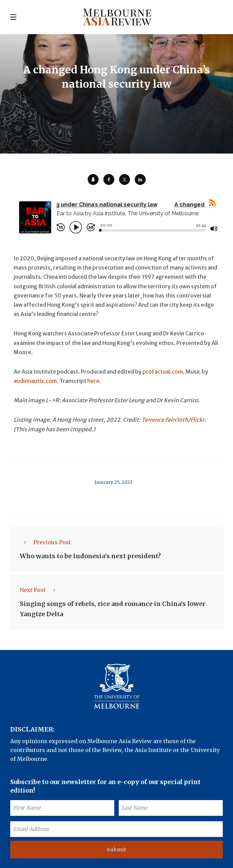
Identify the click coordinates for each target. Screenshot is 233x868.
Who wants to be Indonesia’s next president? (90, 556)
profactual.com (163, 372)
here (93, 381)
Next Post (40, 590)
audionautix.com (35, 381)
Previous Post (45, 542)
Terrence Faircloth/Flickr (173, 420)
